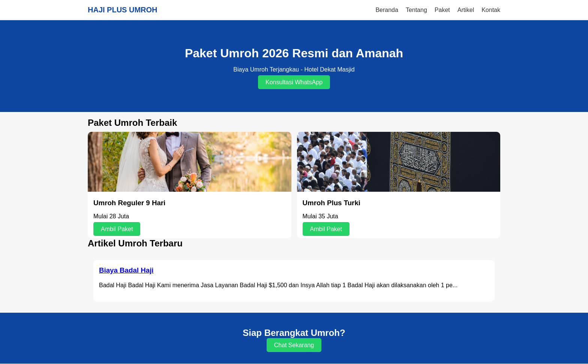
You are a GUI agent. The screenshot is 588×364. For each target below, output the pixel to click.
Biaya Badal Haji (126, 270)
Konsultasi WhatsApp (294, 82)
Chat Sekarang (294, 345)
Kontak (491, 10)
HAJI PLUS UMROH (123, 10)
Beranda (387, 10)
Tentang (416, 10)
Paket (442, 10)
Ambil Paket (117, 229)
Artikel (466, 10)
